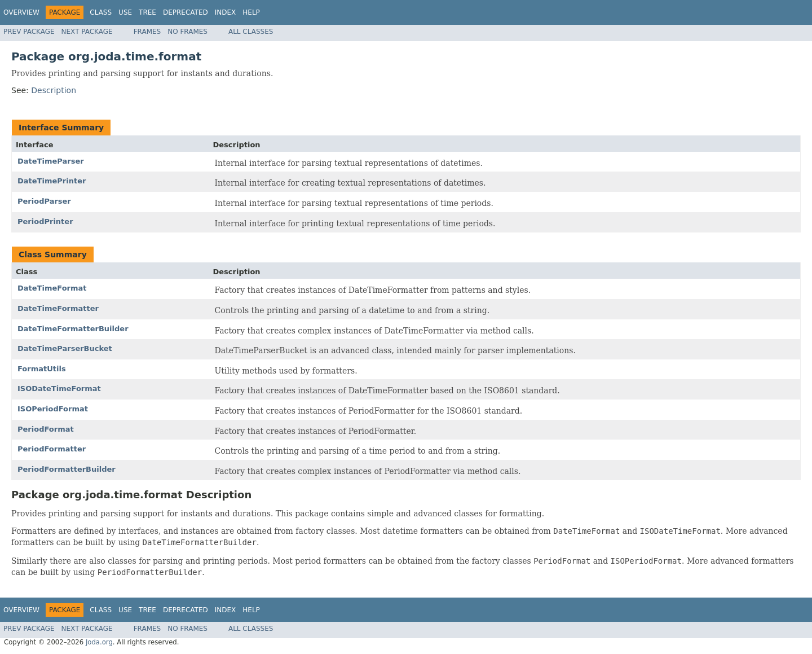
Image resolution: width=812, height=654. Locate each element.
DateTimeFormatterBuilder (73, 329)
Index (226, 12)
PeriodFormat (46, 429)
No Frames (187, 32)
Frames (147, 32)
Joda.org (99, 642)
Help (251, 12)
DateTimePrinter (52, 181)
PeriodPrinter (45, 221)
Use (125, 12)
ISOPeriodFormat (53, 409)
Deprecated (186, 12)
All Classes (251, 32)
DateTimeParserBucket (65, 348)
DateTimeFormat (52, 288)
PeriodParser (44, 201)
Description (54, 90)
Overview (21, 12)
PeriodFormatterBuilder (67, 469)
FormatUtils (42, 369)
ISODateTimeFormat (59, 389)
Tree (147, 12)
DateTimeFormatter (58, 308)
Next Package (87, 32)
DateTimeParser (51, 161)
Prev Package (29, 32)
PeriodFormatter (52, 449)
